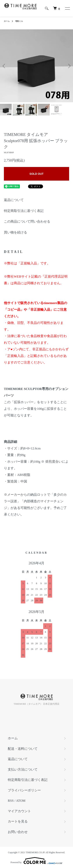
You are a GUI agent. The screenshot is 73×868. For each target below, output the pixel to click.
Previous (4, 66)
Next (69, 66)
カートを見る (18, 821)
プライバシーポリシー (24, 790)
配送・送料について (23, 749)
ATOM (21, 801)
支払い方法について (23, 770)
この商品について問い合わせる (27, 222)
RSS (11, 801)
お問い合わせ (18, 832)
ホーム (7, 21)
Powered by (36, 861)
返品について (14, 200)
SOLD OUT (36, 174)
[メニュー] (67, 8)
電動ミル (19, 21)
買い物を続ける (15, 232)
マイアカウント (19, 811)
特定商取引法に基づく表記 (24, 211)
